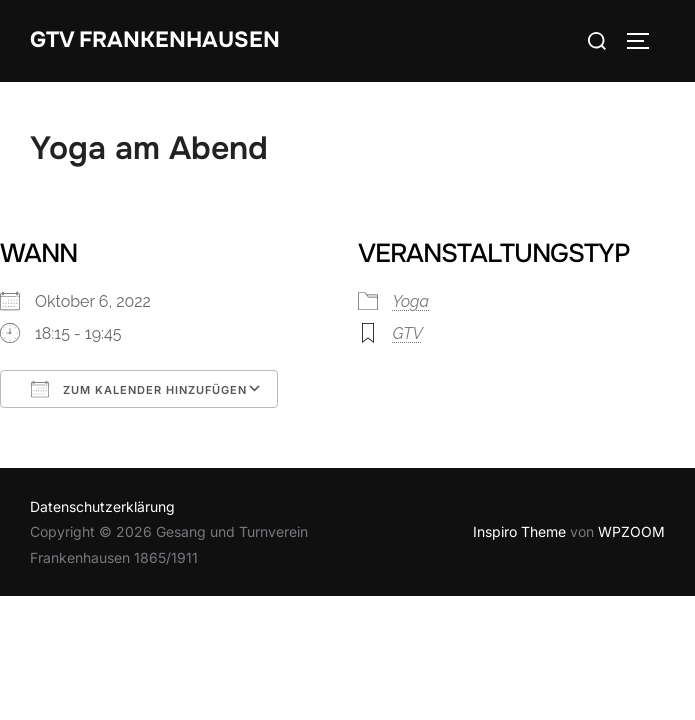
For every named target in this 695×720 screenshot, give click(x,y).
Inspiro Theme (519, 531)
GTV (408, 333)
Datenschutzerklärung (102, 506)
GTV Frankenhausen (155, 40)
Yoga (411, 301)
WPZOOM (631, 531)
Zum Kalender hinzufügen (139, 389)
